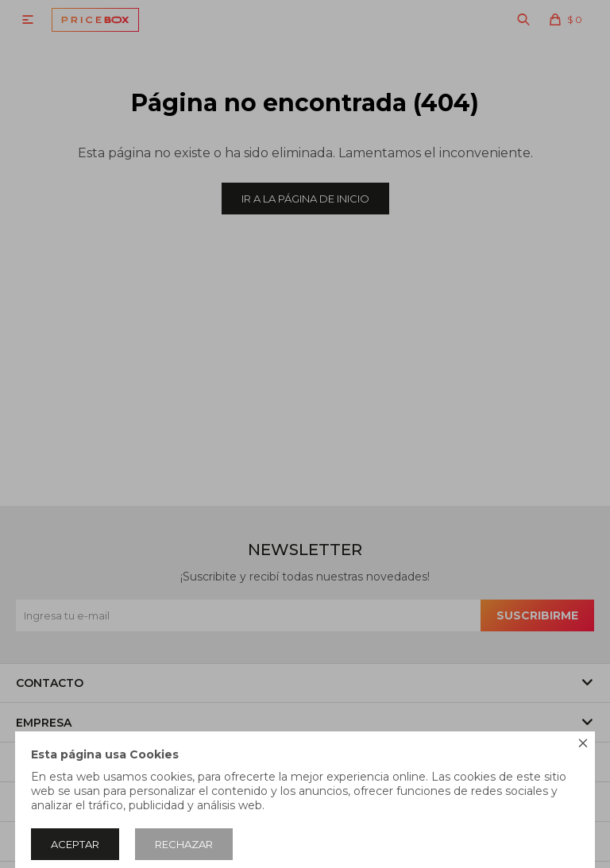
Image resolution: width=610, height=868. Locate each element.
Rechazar (184, 844)
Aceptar (75, 844)
